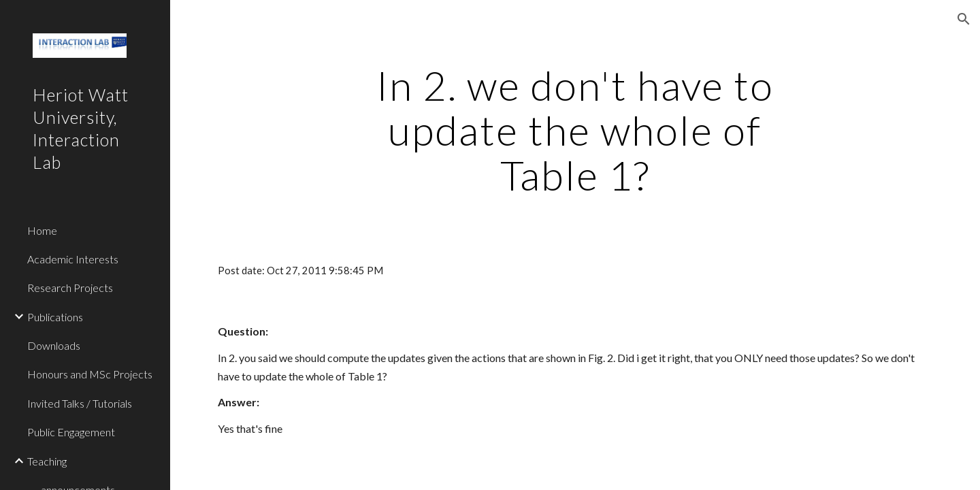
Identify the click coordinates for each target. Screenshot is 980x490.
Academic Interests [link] (73, 259)
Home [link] (42, 230)
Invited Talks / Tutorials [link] (80, 403)
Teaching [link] (47, 461)
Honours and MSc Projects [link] (90, 374)
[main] (575, 130)
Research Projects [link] (70, 288)
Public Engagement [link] (71, 432)
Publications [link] (55, 317)
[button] (964, 19)
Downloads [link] (54, 345)
